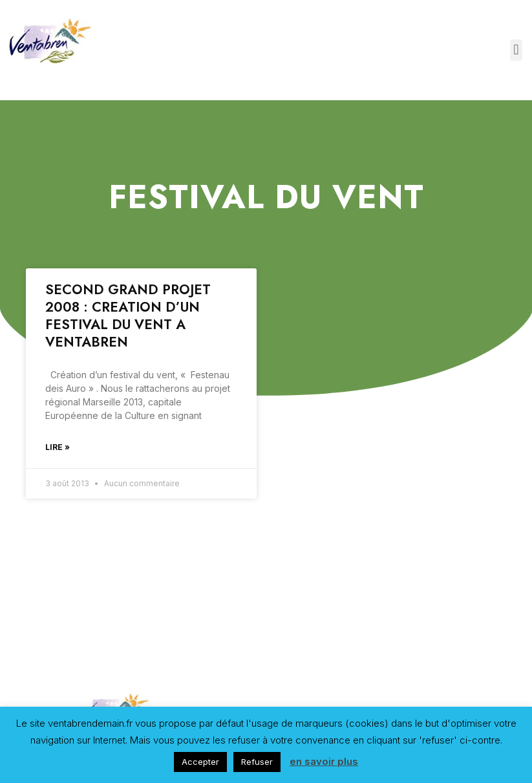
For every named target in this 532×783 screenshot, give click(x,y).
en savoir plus (324, 761)
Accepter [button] (200, 762)
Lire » (58, 447)
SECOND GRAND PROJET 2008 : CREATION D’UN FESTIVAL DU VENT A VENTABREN (128, 316)
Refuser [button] (257, 762)
